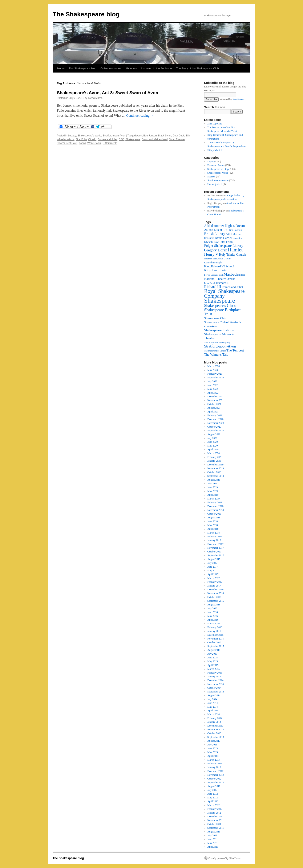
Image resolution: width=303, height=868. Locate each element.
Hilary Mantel (215, 150)
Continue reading (140, 116)
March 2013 (214, 760)
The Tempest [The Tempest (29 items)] (235, 350)
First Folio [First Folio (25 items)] (226, 242)
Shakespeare (133, 139)
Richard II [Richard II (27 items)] (223, 283)
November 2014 (216, 684)
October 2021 (214, 404)
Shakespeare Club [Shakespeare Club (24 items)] (215, 318)
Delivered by (231, 99)
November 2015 (216, 639)
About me (131, 68)
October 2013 (214, 733)
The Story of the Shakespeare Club (197, 68)
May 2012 (213, 798)
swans (82, 143)
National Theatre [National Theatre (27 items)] (215, 279)
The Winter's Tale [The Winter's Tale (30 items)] (216, 355)
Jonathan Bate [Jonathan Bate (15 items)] (210, 259)
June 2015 (213, 658)
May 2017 (213, 571)
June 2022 (213, 385)
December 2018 (215, 506)
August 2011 (214, 832)
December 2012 (215, 771)
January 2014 (214, 722)
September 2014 (216, 692)
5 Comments (110, 143)
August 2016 (214, 605)
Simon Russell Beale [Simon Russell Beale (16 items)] (214, 342)
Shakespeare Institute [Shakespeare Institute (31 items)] (219, 330)
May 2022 (213, 389)
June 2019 (213, 487)
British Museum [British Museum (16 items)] (233, 234)
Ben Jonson (150, 136)
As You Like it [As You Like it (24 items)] (213, 230)
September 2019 (216, 476)
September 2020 (216, 431)
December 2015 (215, 635)
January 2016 (214, 631)
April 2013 (213, 756)
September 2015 (216, 646)
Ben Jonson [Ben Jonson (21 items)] (235, 230)
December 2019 (215, 465)
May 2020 (213, 446)
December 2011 (215, 816)
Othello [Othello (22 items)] (231, 279)
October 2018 (214, 514)
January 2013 (214, 767)
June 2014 (213, 703)
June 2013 (213, 748)
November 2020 (216, 423)
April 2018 (213, 529)
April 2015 (213, 665)
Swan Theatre (177, 139)
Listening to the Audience (156, 68)
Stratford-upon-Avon (114, 136)
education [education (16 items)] (238, 238)
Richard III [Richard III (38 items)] (213, 287)
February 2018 (215, 536)
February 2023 (215, 374)
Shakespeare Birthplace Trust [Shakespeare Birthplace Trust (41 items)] (223, 312)
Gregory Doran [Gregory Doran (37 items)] (216, 250)
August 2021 (214, 408)
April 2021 (213, 412)
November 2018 (216, 510)
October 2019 (214, 472)
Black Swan (165, 136)
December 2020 (215, 419)
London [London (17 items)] (223, 271)
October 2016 (214, 597)
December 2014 (215, 680)
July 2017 (212, 563)
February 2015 (215, 673)
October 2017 (214, 552)
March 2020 (214, 453)
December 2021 (215, 396)
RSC (121, 139)
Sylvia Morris (95, 98)
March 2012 (214, 805)
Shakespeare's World (89, 136)
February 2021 (215, 415)
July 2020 (212, 438)
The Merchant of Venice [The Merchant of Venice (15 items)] (215, 351)
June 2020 (213, 442)
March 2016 (214, 624)
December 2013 (215, 726)
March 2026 (214, 366)
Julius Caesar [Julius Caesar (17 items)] (224, 259)
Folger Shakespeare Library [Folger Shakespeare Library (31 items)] (224, 246)
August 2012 (214, 786)
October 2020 (214, 427)
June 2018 (213, 521)
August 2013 (214, 741)
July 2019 (212, 484)
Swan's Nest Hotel (67, 143)
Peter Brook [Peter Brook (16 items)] (210, 283)
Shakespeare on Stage (219, 169)
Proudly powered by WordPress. (225, 858)
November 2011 (216, 820)
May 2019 (213, 491)
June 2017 (213, 567)
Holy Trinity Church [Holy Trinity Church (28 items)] (233, 254)
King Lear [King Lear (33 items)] (211, 270)
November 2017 (216, 548)
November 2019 (216, 468)
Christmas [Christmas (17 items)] (209, 238)
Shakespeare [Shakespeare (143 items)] (220, 301)
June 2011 (213, 839)
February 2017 (215, 582)
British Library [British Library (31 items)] (215, 234)
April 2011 (213, 847)
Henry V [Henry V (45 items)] (211, 254)
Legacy (72, 136)
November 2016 (216, 593)
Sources (211, 177)
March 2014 (214, 714)
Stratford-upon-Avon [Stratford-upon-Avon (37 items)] (220, 346)
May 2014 (213, 707)
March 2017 (214, 578)
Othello (92, 139)
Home (61, 68)
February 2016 (215, 627)
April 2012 (213, 801)
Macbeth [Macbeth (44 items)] (231, 274)
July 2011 (212, 835)
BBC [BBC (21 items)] (225, 230)
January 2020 (214, 461)
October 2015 (214, 642)
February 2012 (215, 809)
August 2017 (214, 559)
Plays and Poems (216, 165)
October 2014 (214, 688)
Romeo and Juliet (107, 139)
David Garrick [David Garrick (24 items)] (224, 238)
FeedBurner (239, 99)
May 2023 (213, 370)
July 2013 (212, 745)
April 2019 (213, 495)
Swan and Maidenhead (155, 139)
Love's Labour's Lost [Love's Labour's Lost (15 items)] (213, 275)
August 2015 (214, 650)
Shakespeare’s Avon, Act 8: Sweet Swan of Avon (108, 93)
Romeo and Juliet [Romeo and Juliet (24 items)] (233, 287)
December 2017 (215, 544)
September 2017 (216, 555)
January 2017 (214, 586)
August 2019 (214, 480)
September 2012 (216, 782)
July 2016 (212, 608)
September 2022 (216, 378)
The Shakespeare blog (86, 14)
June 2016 (213, 612)
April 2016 (213, 620)
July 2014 (212, 699)
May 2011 (213, 843)
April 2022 (213, 393)
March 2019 (214, 499)
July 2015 (212, 654)
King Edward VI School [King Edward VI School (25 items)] (219, 266)
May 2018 (213, 525)
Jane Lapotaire (215, 124)
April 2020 (213, 449)
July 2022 (212, 381)
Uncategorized (215, 184)
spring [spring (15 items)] (227, 342)
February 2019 (215, 502)
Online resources (111, 68)
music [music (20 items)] (242, 275)
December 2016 (215, 589)
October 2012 (214, 779)
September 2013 (216, 737)
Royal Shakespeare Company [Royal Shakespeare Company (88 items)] (224, 293)
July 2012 (212, 790)
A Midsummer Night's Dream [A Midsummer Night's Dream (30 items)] (225, 226)
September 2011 (216, 828)
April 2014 (213, 711)
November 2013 (216, 729)
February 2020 (215, 457)
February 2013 (215, 764)
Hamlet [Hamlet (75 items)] (235, 250)
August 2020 (214, 434)
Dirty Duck (179, 136)
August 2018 (214, 518)
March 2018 (214, 533)
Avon (139, 136)
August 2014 (214, 695)
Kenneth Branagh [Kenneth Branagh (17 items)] (213, 263)
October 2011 (214, 824)
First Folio (81, 139)
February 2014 (215, 718)
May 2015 (213, 661)
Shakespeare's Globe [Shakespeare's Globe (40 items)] (220, 306)
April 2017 (213, 574)
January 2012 (214, 813)
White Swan (94, 143)
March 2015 (214, 669)
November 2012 (216, 775)
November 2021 (216, 400)
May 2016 (213, 616)
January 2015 (214, 676)
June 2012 (213, 794)
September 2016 (216, 601)
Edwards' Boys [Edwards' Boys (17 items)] (212, 242)
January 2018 (214, 540)
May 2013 (213, 752)
